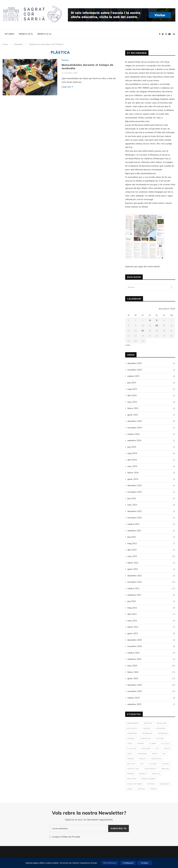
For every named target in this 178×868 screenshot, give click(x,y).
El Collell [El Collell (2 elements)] (166, 743)
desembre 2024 (135, 421)
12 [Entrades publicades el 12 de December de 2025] (157, 325)
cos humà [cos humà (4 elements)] (160, 738)
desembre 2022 (135, 511)
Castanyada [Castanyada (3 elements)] (160, 728)
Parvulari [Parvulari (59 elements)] (165, 769)
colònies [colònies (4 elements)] (131, 738)
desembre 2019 (135, 685)
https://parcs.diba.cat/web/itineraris (141, 173)
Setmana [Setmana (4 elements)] (151, 784)
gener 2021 (133, 633)
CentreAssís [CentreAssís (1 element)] (163, 733)
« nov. (128, 345)
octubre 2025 (133, 376)
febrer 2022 (133, 563)
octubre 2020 (133, 653)
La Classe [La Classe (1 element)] (153, 764)
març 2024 (132, 466)
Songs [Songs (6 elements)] (130, 789)
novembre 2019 (135, 691)
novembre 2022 (135, 518)
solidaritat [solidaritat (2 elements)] (164, 784)
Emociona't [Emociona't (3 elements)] (146, 748)
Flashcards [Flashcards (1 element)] (142, 754)
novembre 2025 (135, 370)
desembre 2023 (135, 485)
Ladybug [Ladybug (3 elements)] (165, 764)
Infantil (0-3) (26, 34)
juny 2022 (132, 537)
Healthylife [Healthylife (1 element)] (156, 759)
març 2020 (132, 666)
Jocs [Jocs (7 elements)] (142, 764)
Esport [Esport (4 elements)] (167, 748)
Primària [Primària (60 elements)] (131, 774)
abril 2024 (132, 460)
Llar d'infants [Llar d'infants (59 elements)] (150, 769)
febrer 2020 (133, 672)
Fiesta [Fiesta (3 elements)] (130, 754)
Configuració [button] (128, 863)
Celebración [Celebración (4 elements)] (147, 733)
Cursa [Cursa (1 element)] (130, 743)
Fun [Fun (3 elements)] (164, 754)
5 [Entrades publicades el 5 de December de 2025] (157, 320)
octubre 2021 (133, 588)
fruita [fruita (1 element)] (155, 754)
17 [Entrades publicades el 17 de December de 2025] (143, 331)
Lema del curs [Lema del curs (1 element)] (133, 769)
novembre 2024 (135, 428)
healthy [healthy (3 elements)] (143, 759)
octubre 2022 (133, 524)
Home (5, 44)
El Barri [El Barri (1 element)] (153, 743)
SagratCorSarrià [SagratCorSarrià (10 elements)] (148, 779)
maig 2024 (132, 453)
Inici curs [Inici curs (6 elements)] (131, 764)
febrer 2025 (133, 408)
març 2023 (132, 505)
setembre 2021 (134, 595)
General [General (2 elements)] (131, 759)
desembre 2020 (135, 640)
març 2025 (132, 402)
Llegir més (67, 87)
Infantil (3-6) (44, 34)
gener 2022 (133, 569)
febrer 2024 (133, 473)
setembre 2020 (134, 659)
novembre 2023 (135, 492)
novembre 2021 (135, 582)
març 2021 (132, 621)
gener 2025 (133, 415)
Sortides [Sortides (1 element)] (141, 789)
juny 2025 (132, 383)
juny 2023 (132, 498)
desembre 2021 (135, 576)
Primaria (65, 60)
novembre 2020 (135, 646)
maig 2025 (132, 389)
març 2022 (132, 556)
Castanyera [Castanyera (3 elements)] (132, 733)
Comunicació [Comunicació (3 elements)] (145, 738)
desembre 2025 (135, 363)
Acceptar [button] (144, 863)
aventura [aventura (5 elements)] (148, 723)
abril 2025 (132, 395)
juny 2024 (132, 447)
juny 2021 (132, 601)
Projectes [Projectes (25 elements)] (156, 774)
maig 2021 (132, 608)
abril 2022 (132, 550)
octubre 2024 (133, 434)
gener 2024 (133, 479)
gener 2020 (133, 678)
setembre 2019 (134, 704)
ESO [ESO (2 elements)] (157, 748)
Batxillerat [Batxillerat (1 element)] (162, 723)
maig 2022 (132, 543)
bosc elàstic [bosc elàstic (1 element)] (132, 728)
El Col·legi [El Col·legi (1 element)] (132, 748)
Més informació (110, 863)
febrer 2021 (133, 627)
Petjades (10, 34)
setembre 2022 (134, 531)
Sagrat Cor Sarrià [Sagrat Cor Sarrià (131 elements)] (135, 784)
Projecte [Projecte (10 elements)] (143, 774)
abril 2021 (132, 614)
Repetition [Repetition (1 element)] (132, 779)
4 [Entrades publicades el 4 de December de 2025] (150, 320)
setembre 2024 (134, 440)
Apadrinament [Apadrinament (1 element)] (133, 723)
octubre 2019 (133, 698)
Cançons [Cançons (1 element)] (147, 728)
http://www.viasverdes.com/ (137, 121)
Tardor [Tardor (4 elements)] (153, 789)
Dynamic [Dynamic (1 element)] (141, 743)
